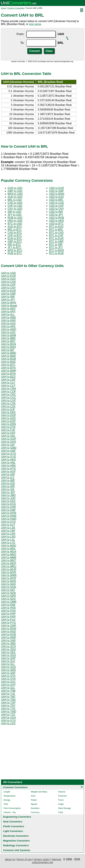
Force (61, 800)
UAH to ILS (8, 477)
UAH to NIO (8, 590)
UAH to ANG (8, 320)
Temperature (9, 796)
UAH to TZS (8, 714)
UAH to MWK (9, 575)
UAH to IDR (8, 474)
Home (3, 8)
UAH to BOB (8, 359)
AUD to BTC (15, 227)
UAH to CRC (8, 394)
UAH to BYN (8, 374)
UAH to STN (8, 679)
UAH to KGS (8, 504)
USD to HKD (57, 221)
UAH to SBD (8, 643)
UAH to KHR (8, 507)
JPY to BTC (14, 247)
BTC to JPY (56, 247)
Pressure (62, 796)
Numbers (35, 808)
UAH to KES (8, 501)
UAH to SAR (8, 640)
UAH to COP (8, 392)
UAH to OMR (9, 602)
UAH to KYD (8, 522)
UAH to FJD (8, 430)
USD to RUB (57, 218)
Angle (61, 804)
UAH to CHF (8, 285)
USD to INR (56, 212)
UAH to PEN (8, 608)
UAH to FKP (8, 433)
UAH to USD (8, 273)
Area (33, 796)
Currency (35, 812)
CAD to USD (15, 203)
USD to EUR (57, 188)
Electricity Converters (16, 836)
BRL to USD (15, 200)
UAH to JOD (8, 498)
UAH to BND (8, 356)
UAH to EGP (8, 421)
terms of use (25, 859)
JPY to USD (15, 215)
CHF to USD (15, 206)
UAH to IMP (8, 480)
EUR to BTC (15, 238)
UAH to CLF (8, 383)
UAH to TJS (8, 694)
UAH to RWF (9, 637)
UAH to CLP (8, 386)
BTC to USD (15, 224)
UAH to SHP (8, 658)
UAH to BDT (8, 341)
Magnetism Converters (16, 841)
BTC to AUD (56, 227)
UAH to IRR (8, 486)
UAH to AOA (8, 323)
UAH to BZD (8, 377)
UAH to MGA (9, 552)
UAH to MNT (8, 560)
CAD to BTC (15, 233)
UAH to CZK (8, 406)
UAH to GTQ (8, 454)
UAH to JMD (8, 495)
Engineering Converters (17, 817)
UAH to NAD (8, 584)
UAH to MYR (9, 578)
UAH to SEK (8, 652)
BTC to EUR (56, 238)
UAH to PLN (8, 620)
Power (34, 800)
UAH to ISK (8, 489)
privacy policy (42, 859)
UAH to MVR (9, 572)
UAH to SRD (8, 670)
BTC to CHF (56, 235)
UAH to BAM (8, 335)
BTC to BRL (56, 230)
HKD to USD (15, 221)
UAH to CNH (8, 389)
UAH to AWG (9, 329)
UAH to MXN (9, 303)
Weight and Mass (39, 792)
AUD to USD (15, 197)
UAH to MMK (9, 557)
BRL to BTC (15, 230)
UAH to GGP (9, 439)
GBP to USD (15, 191)
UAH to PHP (8, 614)
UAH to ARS (8, 326)
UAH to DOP (8, 415)
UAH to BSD (8, 362)
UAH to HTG (8, 469)
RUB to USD (15, 218)
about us (10, 859)
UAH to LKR (8, 534)
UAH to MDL (8, 549)
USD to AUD (56, 197)
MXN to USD (15, 194)
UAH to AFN (8, 312)
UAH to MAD (9, 546)
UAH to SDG (8, 649)
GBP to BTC (15, 241)
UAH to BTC (8, 365)
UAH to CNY (8, 288)
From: (21, 34)
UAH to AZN (8, 332)
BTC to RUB (56, 253)
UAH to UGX (8, 717)
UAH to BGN (8, 344)
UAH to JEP (8, 492)
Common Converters (15, 787)
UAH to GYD (8, 457)
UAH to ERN (8, 424)
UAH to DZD (8, 418)
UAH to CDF (8, 380)
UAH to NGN (9, 587)
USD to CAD (57, 203)
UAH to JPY (8, 300)
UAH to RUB (8, 634)
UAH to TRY (8, 706)
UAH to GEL (8, 436)
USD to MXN (57, 194)
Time (6, 804)
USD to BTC (56, 224)
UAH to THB (8, 691)
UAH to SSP (8, 673)
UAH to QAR (8, 626)
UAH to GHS (8, 442)
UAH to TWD (9, 712)
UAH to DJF (8, 409)
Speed (34, 804)
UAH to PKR (8, 617)
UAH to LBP (8, 531)
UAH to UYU (8, 720)
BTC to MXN (57, 250)
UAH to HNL (8, 463)
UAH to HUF (8, 472)
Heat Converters (13, 821)
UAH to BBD (8, 338)
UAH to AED (8, 309)
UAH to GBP (8, 294)
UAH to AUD (8, 279)
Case (61, 812)
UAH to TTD (8, 709)
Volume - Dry (10, 812)
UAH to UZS (8, 723)
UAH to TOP (8, 703)
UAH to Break (9, 306)
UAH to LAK (8, 528)
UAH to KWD (9, 519)
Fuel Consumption (12, 808)
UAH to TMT (8, 697)
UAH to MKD (9, 554)
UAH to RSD (8, 632)
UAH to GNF (8, 451)
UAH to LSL (8, 540)
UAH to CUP (8, 400)
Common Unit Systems (17, 850)
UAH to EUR (8, 276)
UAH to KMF (8, 510)
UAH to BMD (9, 353)
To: (22, 43)
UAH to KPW (9, 513)
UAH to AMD (8, 317)
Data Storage (64, 808)
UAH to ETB (8, 427)
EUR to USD (15, 188)
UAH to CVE (8, 403)
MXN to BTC (15, 250)
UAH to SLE (8, 661)
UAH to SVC (8, 682)
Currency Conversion (16, 8)
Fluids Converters (14, 826)
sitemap (57, 859)
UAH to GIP (8, 445)
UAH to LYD (8, 543)
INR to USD (14, 212)
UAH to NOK (8, 593)
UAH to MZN (8, 581)
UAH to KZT (8, 525)
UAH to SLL (8, 664)
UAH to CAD (8, 282)
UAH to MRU (9, 566)
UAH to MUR (9, 569)
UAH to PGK (8, 611)
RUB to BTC (15, 253)
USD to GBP (57, 191)
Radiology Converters (16, 845)
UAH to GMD (9, 448)
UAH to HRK (8, 466)
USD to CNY (57, 209)
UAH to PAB (8, 605)
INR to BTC (14, 244)
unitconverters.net (42, 862)
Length (7, 792)
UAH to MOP (9, 563)
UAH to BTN (8, 368)
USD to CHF (56, 206)
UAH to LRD (8, 537)
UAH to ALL (8, 314)
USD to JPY (56, 215)
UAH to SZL (8, 688)
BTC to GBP (56, 241)
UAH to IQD (8, 483)
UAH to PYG (8, 623)
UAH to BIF (8, 350)
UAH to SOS (8, 667)
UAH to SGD (8, 655)
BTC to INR (56, 244)
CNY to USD (15, 209)
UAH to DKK (8, 412)
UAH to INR (8, 297)
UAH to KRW (9, 516)
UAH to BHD (8, 347)
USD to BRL (56, 200)
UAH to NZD (8, 599)
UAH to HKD (8, 460)
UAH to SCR (8, 646)
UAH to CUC (8, 397)
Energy (7, 800)
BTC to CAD (56, 233)
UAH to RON (9, 629)
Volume (62, 792)
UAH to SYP (8, 685)
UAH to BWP (9, 371)
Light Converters (13, 831)
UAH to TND (8, 700)
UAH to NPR (8, 596)
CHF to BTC (15, 235)
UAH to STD (8, 676)
